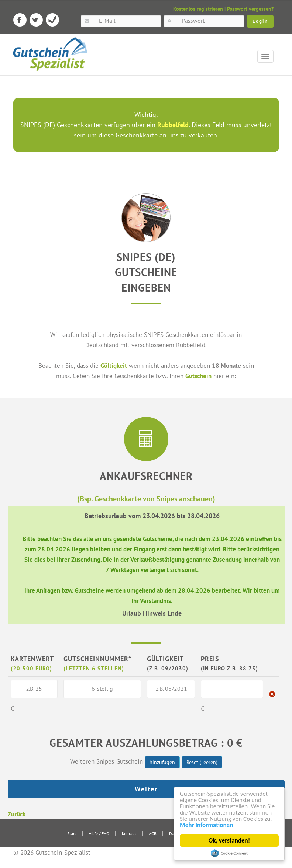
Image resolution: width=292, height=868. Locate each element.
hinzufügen (162, 762)
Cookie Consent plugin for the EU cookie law (229, 853)
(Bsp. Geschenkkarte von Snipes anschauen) (146, 499)
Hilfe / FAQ (99, 834)
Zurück (17, 814)
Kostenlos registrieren (198, 9)
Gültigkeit (114, 365)
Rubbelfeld (173, 125)
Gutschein (198, 376)
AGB (153, 834)
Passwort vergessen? (250, 9)
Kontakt (129, 834)
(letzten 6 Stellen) (94, 668)
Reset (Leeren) (202, 762)
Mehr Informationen (206, 825)
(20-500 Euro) (31, 668)
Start (72, 834)
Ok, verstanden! (229, 841)
